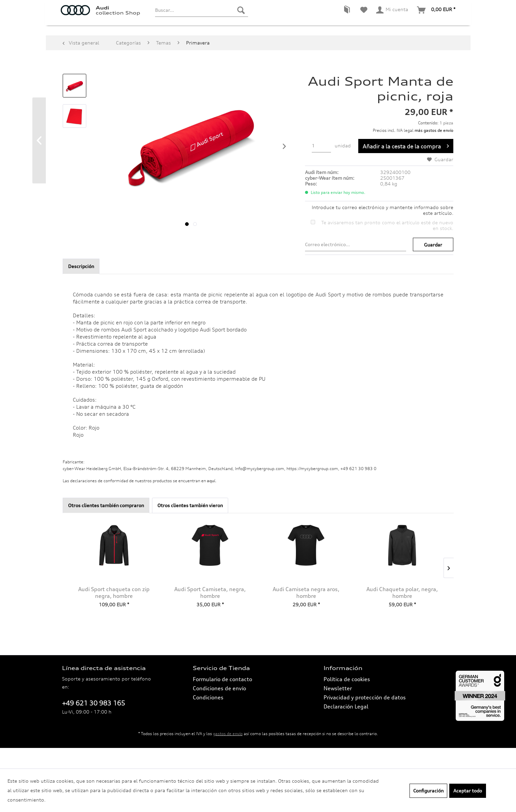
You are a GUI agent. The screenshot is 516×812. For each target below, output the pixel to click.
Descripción (81, 287)
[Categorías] (76, 43)
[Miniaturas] (234, 43)
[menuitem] (201, 22)
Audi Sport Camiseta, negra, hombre (210, 613)
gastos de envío (228, 754)
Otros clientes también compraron (106, 526)
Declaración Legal (346, 727)
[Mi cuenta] (392, 22)
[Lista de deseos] (364, 22)
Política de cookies (347, 700)
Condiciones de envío (219, 709)
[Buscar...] (201, 22)
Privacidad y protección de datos (365, 718)
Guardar (433, 265)
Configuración (428, 791)
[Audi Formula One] (281, 43)
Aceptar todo (468, 791)
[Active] (166, 43)
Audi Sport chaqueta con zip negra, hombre (114, 613)
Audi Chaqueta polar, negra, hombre (402, 613)
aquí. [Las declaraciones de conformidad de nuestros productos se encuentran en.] (212, 501)
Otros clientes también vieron (190, 526)
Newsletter (338, 709)
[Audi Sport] (197, 43)
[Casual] (140, 43)
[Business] (111, 43)
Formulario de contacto (222, 700)
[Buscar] (241, 22)
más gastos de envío (434, 151)
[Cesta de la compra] (436, 22)
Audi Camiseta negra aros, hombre (306, 613)
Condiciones (208, 718)
